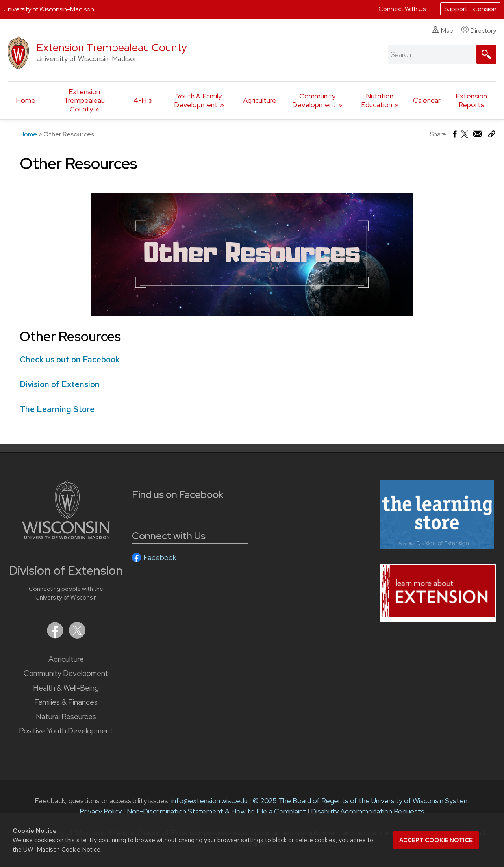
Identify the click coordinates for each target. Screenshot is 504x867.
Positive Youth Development (66, 731)
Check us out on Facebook (70, 359)
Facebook (160, 558)
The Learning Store (57, 409)
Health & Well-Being (66, 688)
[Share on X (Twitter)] (465, 137)
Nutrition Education (377, 100)
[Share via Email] (478, 136)
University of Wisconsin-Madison (49, 9)
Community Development (314, 100)
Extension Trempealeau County (112, 47)
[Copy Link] (492, 136)
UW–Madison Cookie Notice (62, 849)
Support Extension (470, 9)
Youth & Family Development (198, 100)
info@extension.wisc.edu (209, 801)
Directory (479, 30)
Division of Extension (60, 384)
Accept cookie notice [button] (436, 840)
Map (443, 30)
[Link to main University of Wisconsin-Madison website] (66, 537)
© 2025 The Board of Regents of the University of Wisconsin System (361, 801)
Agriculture (260, 100)
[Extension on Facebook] (56, 636)
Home (26, 100)
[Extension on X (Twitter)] (77, 636)
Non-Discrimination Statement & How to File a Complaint (216, 811)
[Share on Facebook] (454, 136)
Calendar (427, 100)
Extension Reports (471, 100)
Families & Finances (66, 702)
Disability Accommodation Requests (368, 811)
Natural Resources (66, 717)
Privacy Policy (101, 811)
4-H (140, 100)
